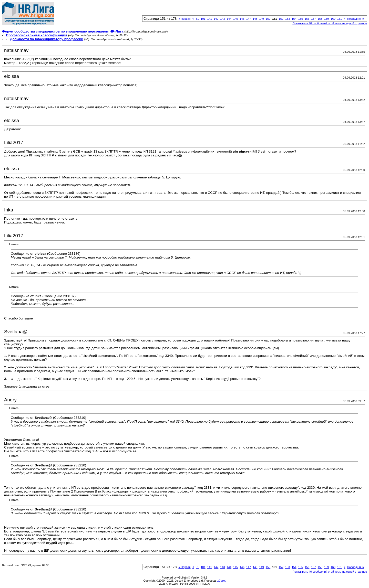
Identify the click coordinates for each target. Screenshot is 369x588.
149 (261, 19)
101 (203, 19)
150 (268, 19)
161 (340, 19)
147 (249, 19)
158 (320, 19)
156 (307, 19)
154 (294, 19)
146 (242, 19)
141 (210, 19)
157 (313, 19)
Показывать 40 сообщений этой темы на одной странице (330, 23)
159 (326, 19)
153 (288, 19)
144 (229, 19)
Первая (184, 19)
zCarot (221, 581)
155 (301, 19)
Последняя (356, 19)
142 (216, 19)
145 (235, 19)
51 (197, 19)
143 (222, 19)
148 (255, 19)
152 (281, 19)
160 (333, 19)
